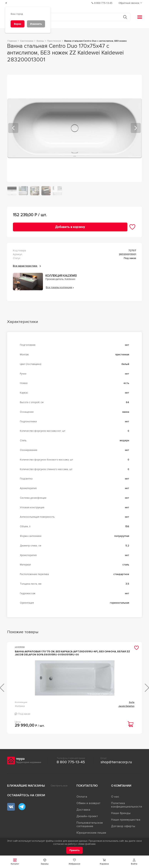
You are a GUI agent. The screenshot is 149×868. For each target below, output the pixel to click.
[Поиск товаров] (72, 17)
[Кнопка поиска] (125, 17)
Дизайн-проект (87, 819)
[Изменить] (36, 24)
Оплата (82, 800)
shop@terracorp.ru (116, 765)
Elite (132, 705)
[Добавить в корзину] (70, 227)
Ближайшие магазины (26, 789)
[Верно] (18, 24)
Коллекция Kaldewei (61, 276)
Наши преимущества (126, 823)
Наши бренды (121, 816)
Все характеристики (27, 266)
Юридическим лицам (91, 836)
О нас (115, 800)
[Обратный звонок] (131, 3)
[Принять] (75, 850)
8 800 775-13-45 (71, 765)
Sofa (62, 705)
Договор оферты (123, 829)
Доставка (83, 813)
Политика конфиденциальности (127, 808)
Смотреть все (59, 789)
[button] (134, 862)
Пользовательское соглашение (90, 828)
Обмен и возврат (88, 806)
